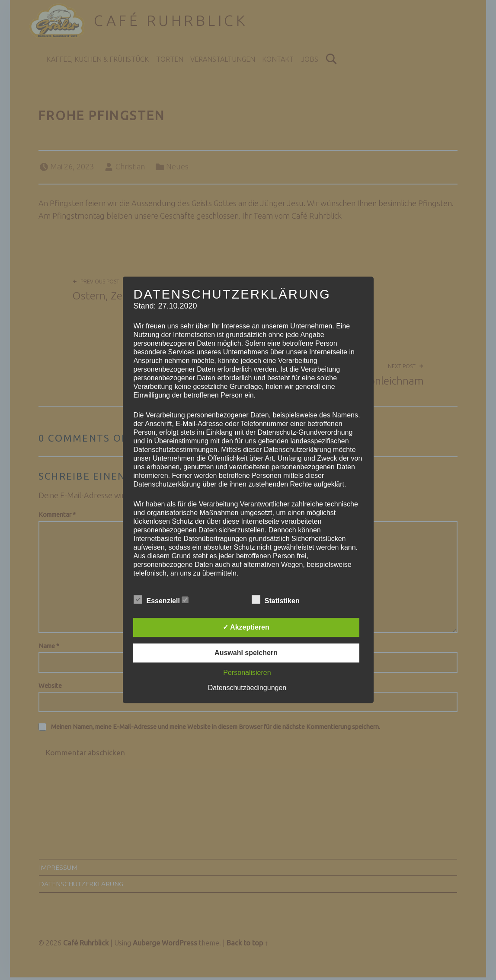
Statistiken (280, 600)
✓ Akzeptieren (246, 628)
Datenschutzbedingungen (247, 688)
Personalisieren (247, 673)
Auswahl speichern (246, 653)
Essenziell (161, 600)
